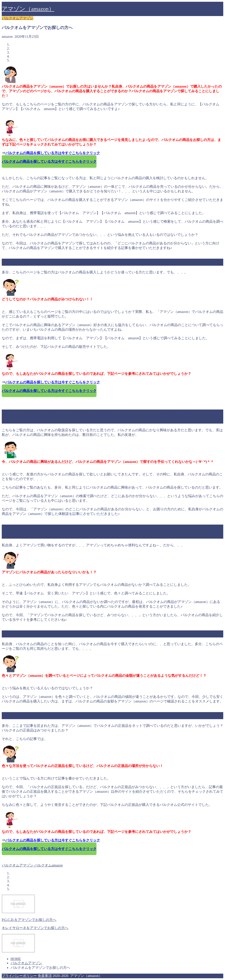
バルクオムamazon (48, 865)
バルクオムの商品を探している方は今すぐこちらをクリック (53, 153)
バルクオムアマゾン (18, 18)
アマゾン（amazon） (28, 9)
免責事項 (45, 976)
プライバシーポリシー (19, 976)
